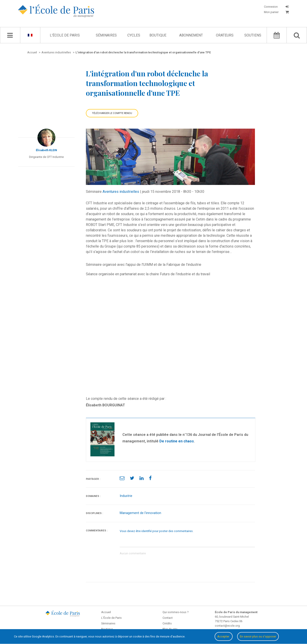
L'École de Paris (65, 35)
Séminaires (106, 35)
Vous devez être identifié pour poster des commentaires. (157, 531)
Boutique (158, 35)
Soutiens (253, 35)
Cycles (134, 35)
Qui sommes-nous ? (175, 612)
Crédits (167, 623)
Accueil (106, 612)
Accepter (224, 636)
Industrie (126, 496)
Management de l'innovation (140, 513)
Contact (168, 618)
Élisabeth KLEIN (46, 150)
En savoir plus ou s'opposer (258, 636)
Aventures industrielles (121, 192)
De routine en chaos (177, 441)
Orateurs (225, 35)
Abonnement (191, 35)
